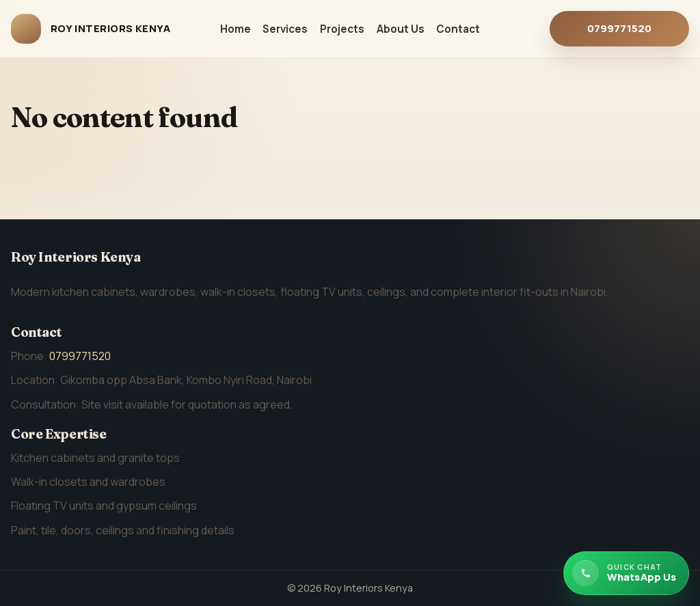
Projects (342, 29)
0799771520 (620, 28)
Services (285, 29)
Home (235, 29)
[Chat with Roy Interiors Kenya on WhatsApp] (626, 573)
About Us (401, 29)
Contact (458, 29)
